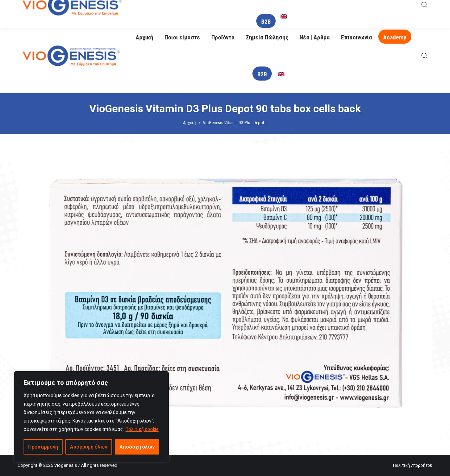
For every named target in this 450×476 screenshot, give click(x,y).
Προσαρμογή (43, 447)
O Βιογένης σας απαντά (289, 9)
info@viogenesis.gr (205, 10)
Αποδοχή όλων (137, 447)
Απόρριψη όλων (89, 447)
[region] (91, 417)
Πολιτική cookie (142, 429)
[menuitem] (281, 74)
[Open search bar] (425, 56)
